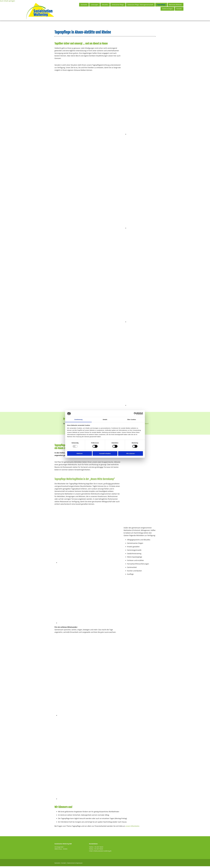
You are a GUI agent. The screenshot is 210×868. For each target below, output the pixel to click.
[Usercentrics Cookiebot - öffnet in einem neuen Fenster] (135, 414)
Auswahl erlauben (105, 453)
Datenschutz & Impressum (75, 865)
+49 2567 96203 (99, 849)
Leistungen (94, 5)
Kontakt (179, 9)
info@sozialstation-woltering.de (102, 853)
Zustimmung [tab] (78, 419)
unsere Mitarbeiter (132, 828)
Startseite (84, 5)
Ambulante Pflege (118, 5)
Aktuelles (105, 5)
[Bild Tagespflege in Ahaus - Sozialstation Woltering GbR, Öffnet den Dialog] (102, 564)
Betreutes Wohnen (175, 5)
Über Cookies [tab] (132, 419)
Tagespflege (161, 5)
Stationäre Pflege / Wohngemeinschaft (140, 5)
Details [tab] (105, 419)
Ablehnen (79, 453)
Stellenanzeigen (167, 9)
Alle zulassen (130, 453)
